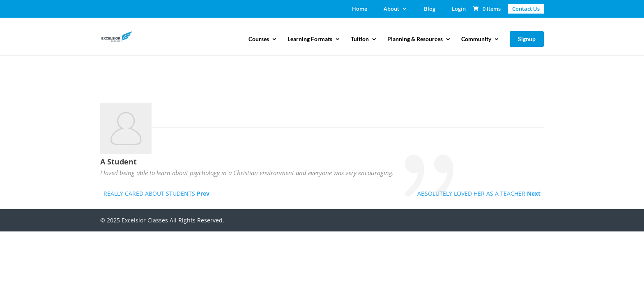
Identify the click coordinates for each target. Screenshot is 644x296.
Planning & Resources (415, 39)
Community (476, 39)
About (391, 9)
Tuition (360, 39)
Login (459, 9)
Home (360, 9)
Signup (527, 39)
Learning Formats (310, 39)
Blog (430, 9)
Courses (259, 39)
